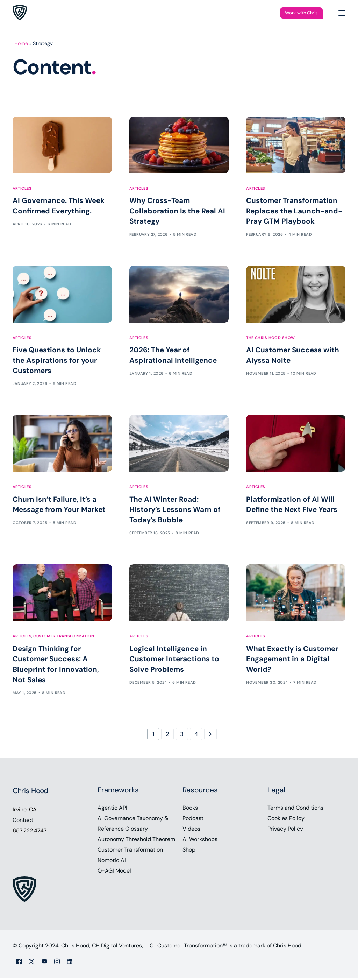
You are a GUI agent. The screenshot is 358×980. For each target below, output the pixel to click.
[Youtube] (44, 964)
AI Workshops (200, 842)
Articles (22, 188)
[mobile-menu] (338, 13)
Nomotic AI (112, 863)
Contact (23, 822)
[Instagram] (57, 964)
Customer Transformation (64, 638)
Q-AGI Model (114, 873)
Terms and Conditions (295, 810)
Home (21, 43)
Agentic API (112, 810)
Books (190, 810)
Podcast (193, 821)
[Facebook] (19, 964)
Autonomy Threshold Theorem (136, 842)
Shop (189, 852)
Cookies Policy (286, 821)
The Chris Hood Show (270, 338)
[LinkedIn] (70, 964)
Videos (191, 831)
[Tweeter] (32, 964)
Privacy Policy (285, 831)
